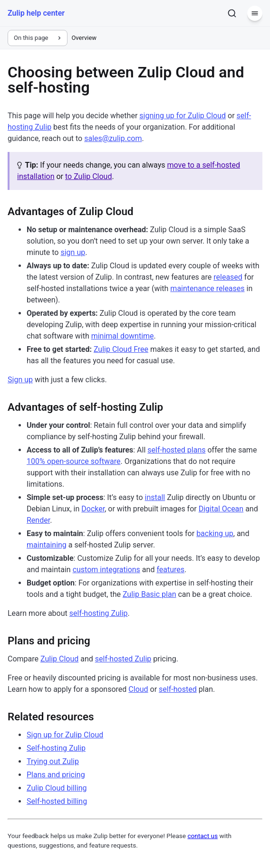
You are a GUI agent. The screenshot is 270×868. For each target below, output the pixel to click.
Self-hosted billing (57, 801)
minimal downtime (123, 336)
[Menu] (255, 13)
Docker (93, 509)
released (228, 277)
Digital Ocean (221, 509)
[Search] (232, 13)
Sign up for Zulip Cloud (65, 735)
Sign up (20, 380)
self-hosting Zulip (99, 613)
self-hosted (178, 689)
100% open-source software (73, 461)
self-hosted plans (176, 450)
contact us (202, 836)
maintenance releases (207, 288)
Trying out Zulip (53, 761)
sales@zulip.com (113, 138)
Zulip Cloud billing (57, 788)
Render (38, 520)
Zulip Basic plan (149, 594)
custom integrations (106, 570)
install (155, 497)
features (170, 570)
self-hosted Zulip (123, 659)
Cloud (138, 689)
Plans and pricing (56, 775)
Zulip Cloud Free (121, 349)
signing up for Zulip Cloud (183, 116)
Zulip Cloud (59, 659)
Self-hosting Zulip (56, 748)
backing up (215, 533)
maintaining (47, 545)
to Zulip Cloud (88, 176)
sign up (73, 252)
